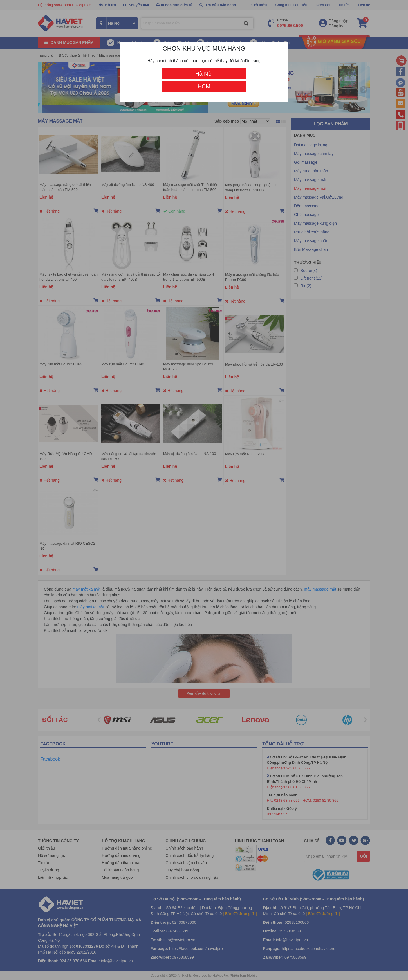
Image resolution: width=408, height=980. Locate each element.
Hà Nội (204, 74)
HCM (204, 86)
